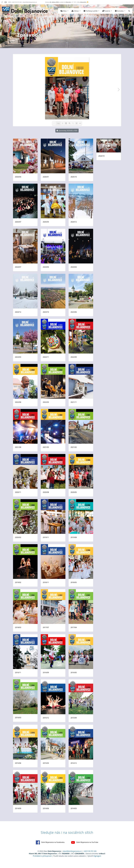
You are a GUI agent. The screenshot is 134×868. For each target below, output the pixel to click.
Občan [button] (75, 11)
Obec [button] (64, 11)
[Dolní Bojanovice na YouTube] (6, 2)
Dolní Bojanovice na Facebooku (50, 842)
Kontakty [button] (119, 11)
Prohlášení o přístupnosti (42, 856)
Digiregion (97, 856)
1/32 (58, 123)
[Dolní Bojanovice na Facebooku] (2, 2)
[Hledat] (129, 11)
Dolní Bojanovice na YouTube (85, 842)
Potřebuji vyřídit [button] (91, 11)
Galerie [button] (106, 11)
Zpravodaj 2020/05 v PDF (67, 131)
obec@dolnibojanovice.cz (72, 851)
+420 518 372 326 (90, 851)
